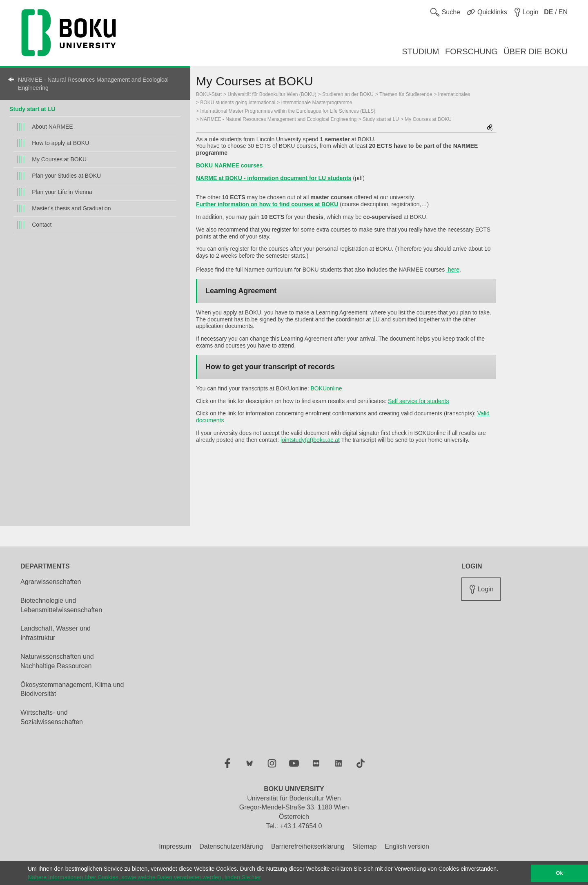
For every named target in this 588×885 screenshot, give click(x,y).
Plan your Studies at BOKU (66, 176)
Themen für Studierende (406, 94)
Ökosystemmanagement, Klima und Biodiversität (72, 689)
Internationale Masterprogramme (317, 103)
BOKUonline (326, 388)
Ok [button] (560, 873)
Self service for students (418, 401)
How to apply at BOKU (60, 143)
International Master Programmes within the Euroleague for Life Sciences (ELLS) (288, 111)
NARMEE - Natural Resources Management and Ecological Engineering (93, 84)
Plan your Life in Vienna (62, 192)
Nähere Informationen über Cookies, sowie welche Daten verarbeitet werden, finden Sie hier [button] (144, 877)
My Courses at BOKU (59, 159)
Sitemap (365, 846)
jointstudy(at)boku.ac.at (310, 440)
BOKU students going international (238, 103)
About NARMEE (52, 127)
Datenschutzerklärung (231, 846)
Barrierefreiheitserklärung (308, 846)
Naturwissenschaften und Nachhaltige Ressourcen (57, 661)
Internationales (454, 94)
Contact (42, 225)
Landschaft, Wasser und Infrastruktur (56, 633)
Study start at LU (32, 109)
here (453, 270)
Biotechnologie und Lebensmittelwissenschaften (61, 605)
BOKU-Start (209, 94)
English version (407, 846)
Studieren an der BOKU (348, 94)
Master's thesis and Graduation (71, 208)
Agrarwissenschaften (51, 582)
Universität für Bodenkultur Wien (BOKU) (272, 94)
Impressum (175, 846)
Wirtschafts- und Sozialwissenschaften (52, 717)
